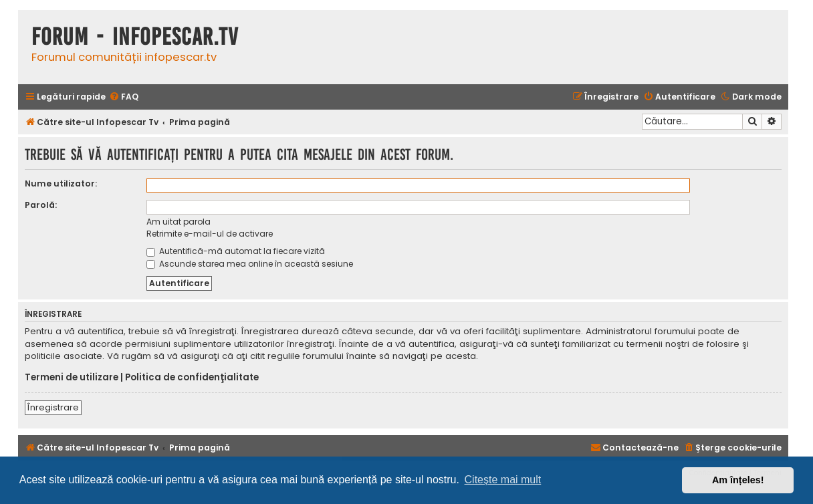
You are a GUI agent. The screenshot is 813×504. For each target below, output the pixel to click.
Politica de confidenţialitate (192, 378)
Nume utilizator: (61, 183)
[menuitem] (124, 97)
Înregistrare (53, 407)
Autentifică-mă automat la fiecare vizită (236, 251)
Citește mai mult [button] (503, 480)
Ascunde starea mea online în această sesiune (250, 264)
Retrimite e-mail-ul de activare (210, 234)
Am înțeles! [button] (738, 480)
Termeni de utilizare (72, 378)
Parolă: (41, 205)
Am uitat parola (179, 222)
